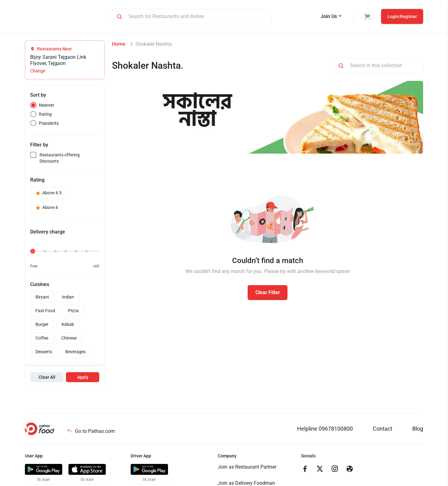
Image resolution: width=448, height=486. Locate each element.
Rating (45, 115)
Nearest (47, 106)
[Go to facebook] (305, 470)
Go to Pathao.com (91, 432)
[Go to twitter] (320, 470)
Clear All (47, 378)
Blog (418, 430)
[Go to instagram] (335, 470)
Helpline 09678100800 (325, 430)
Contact (383, 430)
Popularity (49, 124)
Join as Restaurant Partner (247, 468)
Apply (83, 378)
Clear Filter (268, 293)
